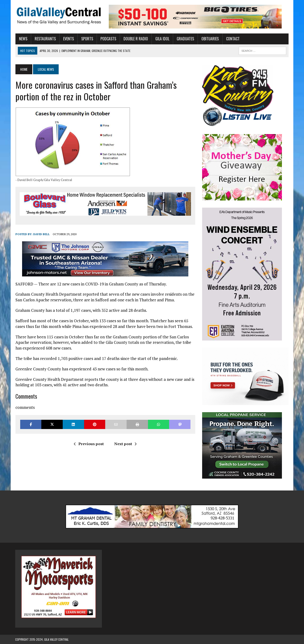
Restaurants (45, 39)
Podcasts (108, 39)
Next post (125, 444)
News (23, 39)
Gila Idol (162, 39)
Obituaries (210, 39)
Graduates (185, 39)
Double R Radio (135, 39)
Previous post (89, 444)
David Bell (41, 234)
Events (68, 39)
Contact (233, 39)
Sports (87, 39)
